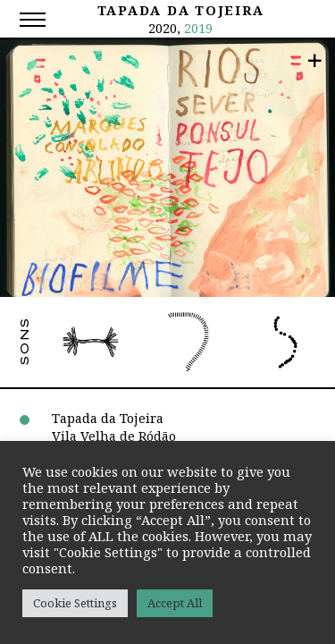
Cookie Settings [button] (75, 603)
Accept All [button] (175, 603)
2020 (163, 28)
